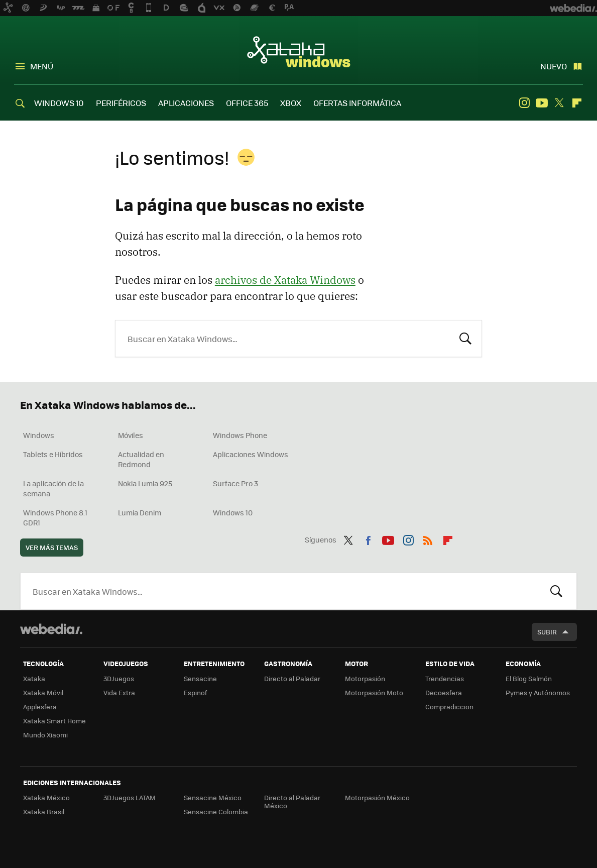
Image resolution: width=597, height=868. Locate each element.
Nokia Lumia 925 (145, 483)
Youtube (542, 103)
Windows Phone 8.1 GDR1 (55, 517)
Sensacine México (213, 797)
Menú (42, 66)
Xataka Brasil (44, 811)
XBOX (291, 103)
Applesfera (40, 707)
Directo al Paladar (292, 678)
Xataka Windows (299, 51)
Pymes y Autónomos (538, 692)
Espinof (195, 692)
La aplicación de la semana (53, 488)
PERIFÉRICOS (121, 103)
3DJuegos (119, 678)
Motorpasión (365, 678)
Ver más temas (52, 547)
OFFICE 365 (247, 103)
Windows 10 (233, 512)
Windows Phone (240, 435)
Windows (39, 435)
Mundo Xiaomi (45, 735)
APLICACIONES (186, 103)
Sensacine (200, 678)
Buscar (465, 338)
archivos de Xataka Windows (285, 280)
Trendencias (445, 678)
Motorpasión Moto (374, 692)
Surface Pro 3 (235, 483)
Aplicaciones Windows (251, 454)
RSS (428, 538)
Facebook (368, 538)
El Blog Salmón (529, 678)
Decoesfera (444, 692)
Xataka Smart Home (54, 721)
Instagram (524, 103)
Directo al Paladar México (292, 801)
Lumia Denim (140, 512)
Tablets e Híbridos (53, 454)
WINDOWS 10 (59, 103)
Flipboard (577, 103)
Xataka (34, 678)
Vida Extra (119, 692)
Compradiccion (449, 707)
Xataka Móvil (43, 692)
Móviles (131, 435)
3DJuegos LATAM (130, 797)
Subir (547, 632)
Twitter (559, 103)
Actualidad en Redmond (141, 459)
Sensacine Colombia (216, 811)
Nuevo (554, 66)
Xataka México (46, 797)
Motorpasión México (377, 797)
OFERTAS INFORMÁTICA (357, 103)
